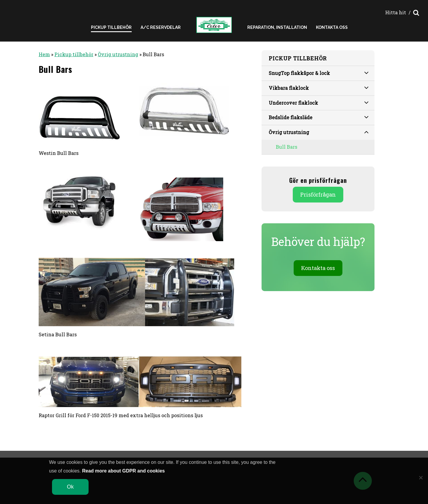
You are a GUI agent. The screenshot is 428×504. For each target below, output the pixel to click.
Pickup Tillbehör (111, 27)
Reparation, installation (277, 27)
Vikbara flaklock (319, 87)
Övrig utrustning (118, 54)
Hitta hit (396, 12)
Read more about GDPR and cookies (123, 471)
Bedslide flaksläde (319, 117)
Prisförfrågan (318, 194)
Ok (70, 487)
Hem (44, 54)
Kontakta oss (332, 27)
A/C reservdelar (161, 27)
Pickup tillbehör (74, 54)
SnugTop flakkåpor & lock (319, 73)
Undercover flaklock (319, 102)
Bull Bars (287, 147)
